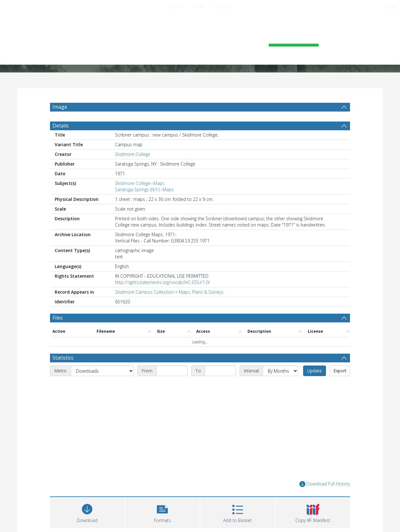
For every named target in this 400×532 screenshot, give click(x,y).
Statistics (63, 358)
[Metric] (102, 371)
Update (315, 371)
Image (60, 107)
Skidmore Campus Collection (144, 292)
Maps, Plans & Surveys (201, 292)
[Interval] (280, 371)
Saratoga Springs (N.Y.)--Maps (144, 189)
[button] (163, 512)
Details (61, 126)
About (199, 6)
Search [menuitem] (176, 6)
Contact (223, 6)
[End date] (220, 371)
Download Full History (325, 484)
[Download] (87, 512)
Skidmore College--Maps (140, 183)
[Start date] (172, 371)
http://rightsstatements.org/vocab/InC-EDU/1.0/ (162, 282)
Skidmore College (133, 154)
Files (58, 318)
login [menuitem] (391, 6)
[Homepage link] (200, 40)
